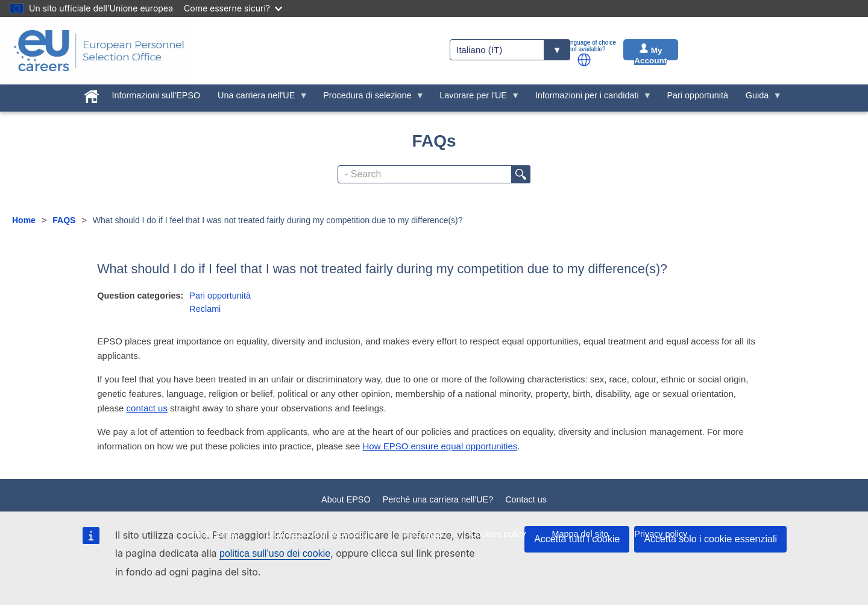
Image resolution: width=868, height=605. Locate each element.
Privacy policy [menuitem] (661, 534)
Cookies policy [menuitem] (498, 534)
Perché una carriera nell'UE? (438, 499)
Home (24, 220)
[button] (584, 60)
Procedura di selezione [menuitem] (370, 98)
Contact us (526, 499)
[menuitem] (91, 94)
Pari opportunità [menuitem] (697, 95)
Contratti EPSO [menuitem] (210, 534)
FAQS (64, 220)
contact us (147, 408)
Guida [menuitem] (759, 98)
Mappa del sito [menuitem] (580, 534)
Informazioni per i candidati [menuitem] (589, 98)
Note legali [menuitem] (423, 534)
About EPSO (346, 499)
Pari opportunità (220, 296)
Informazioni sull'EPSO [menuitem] (156, 95)
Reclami (205, 309)
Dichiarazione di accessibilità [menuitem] (321, 534)
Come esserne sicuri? (233, 8)
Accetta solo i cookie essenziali (710, 539)
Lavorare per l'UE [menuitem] (476, 98)
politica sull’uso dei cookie (275, 553)
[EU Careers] (99, 51)
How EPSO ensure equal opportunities (440, 446)
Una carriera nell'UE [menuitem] (259, 98)
